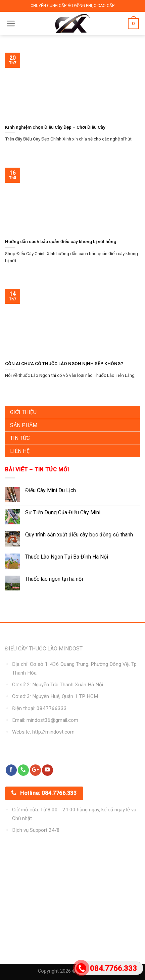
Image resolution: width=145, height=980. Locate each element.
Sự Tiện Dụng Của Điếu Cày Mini (63, 512)
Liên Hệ (20, 451)
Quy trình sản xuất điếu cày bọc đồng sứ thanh (79, 535)
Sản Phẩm (24, 425)
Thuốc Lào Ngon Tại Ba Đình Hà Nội (67, 557)
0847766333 (52, 708)
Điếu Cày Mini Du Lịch (51, 490)
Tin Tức (20, 438)
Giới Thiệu (23, 412)
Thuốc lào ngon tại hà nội (54, 579)
